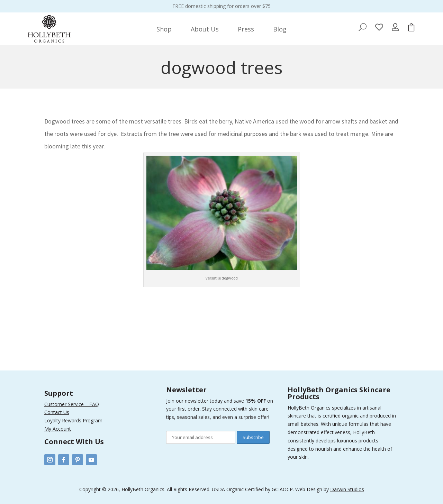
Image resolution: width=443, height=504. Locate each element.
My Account (58, 429)
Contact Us (57, 412)
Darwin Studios (347, 489)
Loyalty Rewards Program (73, 420)
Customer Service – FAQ (72, 404)
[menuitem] (164, 29)
